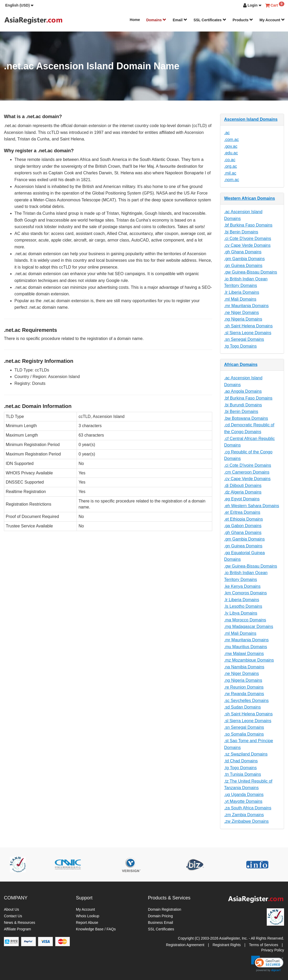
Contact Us (13, 916)
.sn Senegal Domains (244, 339)
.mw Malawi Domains (244, 654)
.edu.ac (231, 153)
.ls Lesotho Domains (243, 606)
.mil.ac (230, 173)
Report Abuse (87, 923)
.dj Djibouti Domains (243, 486)
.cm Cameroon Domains (247, 472)
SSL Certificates (210, 20)
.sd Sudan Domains (243, 707)
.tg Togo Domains (241, 346)
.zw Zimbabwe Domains (247, 821)
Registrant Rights (226, 945)
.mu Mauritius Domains (246, 647)
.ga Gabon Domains (243, 526)
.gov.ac (231, 146)
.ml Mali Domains (240, 299)
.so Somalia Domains (244, 734)
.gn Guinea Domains (243, 266)
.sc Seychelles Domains (247, 701)
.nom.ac (232, 180)
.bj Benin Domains (241, 232)
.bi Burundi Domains (243, 405)
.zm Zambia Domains (244, 815)
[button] (19, 5)
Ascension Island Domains (251, 119)
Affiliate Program (17, 929)
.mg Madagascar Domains (249, 627)
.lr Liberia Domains (242, 292)
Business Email (161, 923)
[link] (267, 964)
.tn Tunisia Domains (243, 774)
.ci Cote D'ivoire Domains (248, 239)
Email (180, 20)
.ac (227, 133)
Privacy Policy (273, 950)
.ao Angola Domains (243, 391)
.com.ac (232, 140)
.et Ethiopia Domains (244, 519)
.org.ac (231, 166)
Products (243, 20)
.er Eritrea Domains (242, 512)
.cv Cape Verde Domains (247, 245)
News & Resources (20, 923)
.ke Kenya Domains (242, 586)
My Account (272, 20)
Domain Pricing (160, 916)
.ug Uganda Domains (244, 795)
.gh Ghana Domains (243, 252)
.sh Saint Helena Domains (249, 326)
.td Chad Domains (241, 761)
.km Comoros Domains (246, 593)
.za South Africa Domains (248, 808)
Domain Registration (165, 909)
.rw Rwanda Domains (244, 694)
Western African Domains (250, 198)
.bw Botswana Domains (246, 418)
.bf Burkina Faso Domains (248, 225)
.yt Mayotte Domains (243, 801)
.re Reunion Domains (244, 687)
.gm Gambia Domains (245, 259)
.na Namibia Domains (244, 667)
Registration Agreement (185, 945)
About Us (12, 909)
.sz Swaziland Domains (246, 754)
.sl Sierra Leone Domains (248, 333)
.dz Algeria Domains (243, 492)
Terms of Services (263, 945)
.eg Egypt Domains (242, 499)
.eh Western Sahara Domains (252, 506)
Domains (156, 20)
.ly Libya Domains (241, 613)
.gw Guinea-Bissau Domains (251, 272)
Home (135, 20)
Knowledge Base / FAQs (96, 929)
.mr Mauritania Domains (247, 306)
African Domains (241, 365)
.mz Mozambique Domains (249, 660)
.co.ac (230, 160)
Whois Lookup (88, 916)
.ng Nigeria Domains (243, 319)
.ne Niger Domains (242, 313)
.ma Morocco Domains (245, 620)
